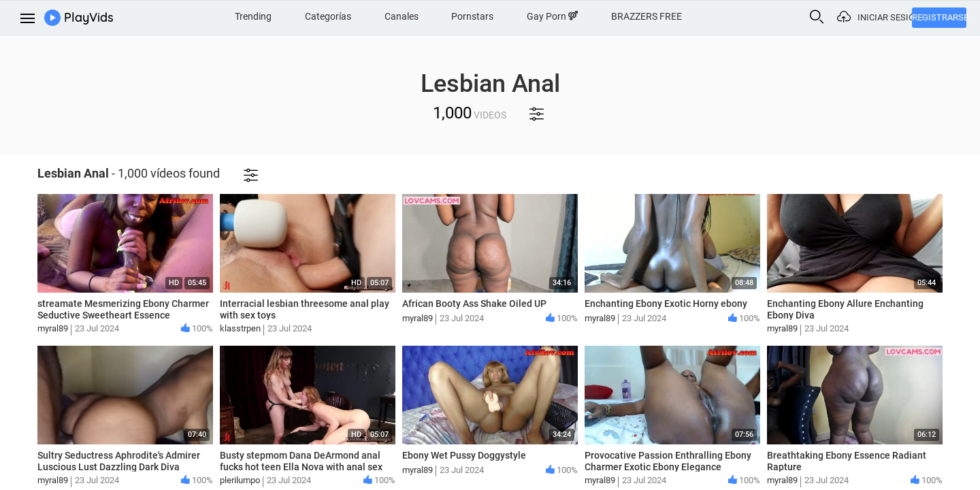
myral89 (53, 328)
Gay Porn (552, 16)
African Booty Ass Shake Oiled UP (474, 304)
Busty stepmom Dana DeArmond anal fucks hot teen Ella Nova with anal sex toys (301, 467)
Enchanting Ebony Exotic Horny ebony (666, 304)
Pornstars (472, 16)
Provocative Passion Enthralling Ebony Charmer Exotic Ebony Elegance (668, 461)
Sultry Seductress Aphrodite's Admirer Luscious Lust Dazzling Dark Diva (119, 461)
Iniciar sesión (885, 17)
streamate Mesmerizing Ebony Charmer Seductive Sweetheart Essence (123, 309)
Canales (402, 16)
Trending (253, 16)
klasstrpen (240, 328)
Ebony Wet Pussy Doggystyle (464, 455)
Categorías (328, 16)
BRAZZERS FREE (647, 16)
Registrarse (939, 17)
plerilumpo (240, 480)
